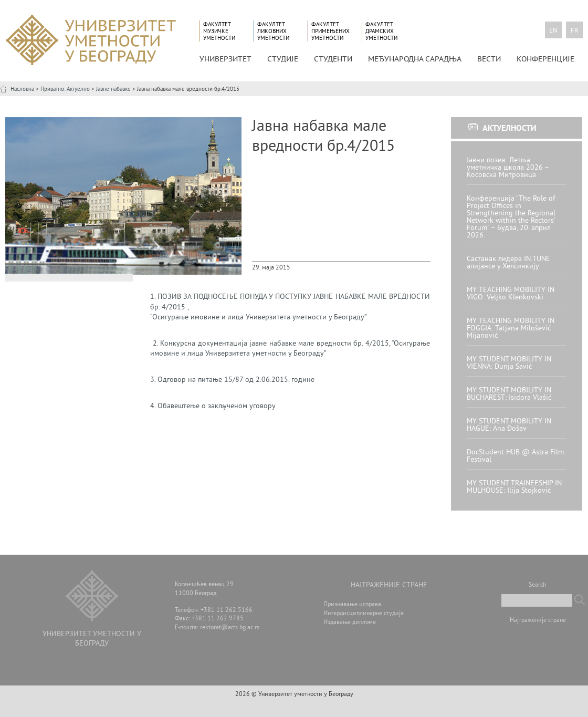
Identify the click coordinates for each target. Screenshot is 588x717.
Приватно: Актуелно (65, 89)
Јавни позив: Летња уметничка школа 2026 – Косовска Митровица (508, 168)
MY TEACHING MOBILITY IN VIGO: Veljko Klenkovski (511, 294)
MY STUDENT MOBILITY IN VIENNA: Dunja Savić (509, 363)
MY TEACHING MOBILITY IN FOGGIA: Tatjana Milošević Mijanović (511, 329)
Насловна (22, 89)
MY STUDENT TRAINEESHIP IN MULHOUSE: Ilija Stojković (514, 487)
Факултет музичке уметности (219, 31)
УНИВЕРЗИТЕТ (225, 59)
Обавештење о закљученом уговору (217, 406)
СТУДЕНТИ (333, 59)
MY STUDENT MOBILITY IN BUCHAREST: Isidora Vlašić (509, 394)
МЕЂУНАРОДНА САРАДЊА (415, 59)
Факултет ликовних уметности (273, 31)
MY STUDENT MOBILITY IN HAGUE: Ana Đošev (509, 425)
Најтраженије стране (538, 621)
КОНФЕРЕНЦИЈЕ (545, 59)
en (553, 31)
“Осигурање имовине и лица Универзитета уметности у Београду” (259, 318)
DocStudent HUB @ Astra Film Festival (515, 456)
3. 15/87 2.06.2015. (232, 380)
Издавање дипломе (350, 623)
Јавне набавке (113, 89)
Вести (489, 59)
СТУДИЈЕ (283, 59)
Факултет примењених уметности (330, 31)
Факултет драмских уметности (381, 31)
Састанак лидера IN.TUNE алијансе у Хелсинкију (508, 263)
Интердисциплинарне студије (364, 614)
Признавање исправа (352, 605)
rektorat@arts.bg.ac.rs (230, 628)
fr (575, 31)
